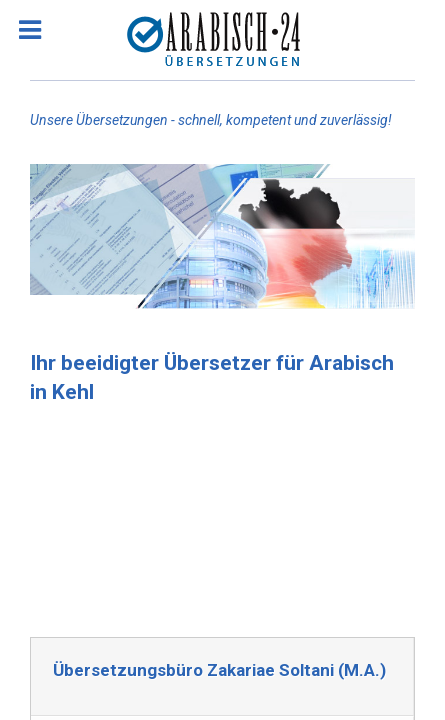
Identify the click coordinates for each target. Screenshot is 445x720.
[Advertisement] (222, 517)
